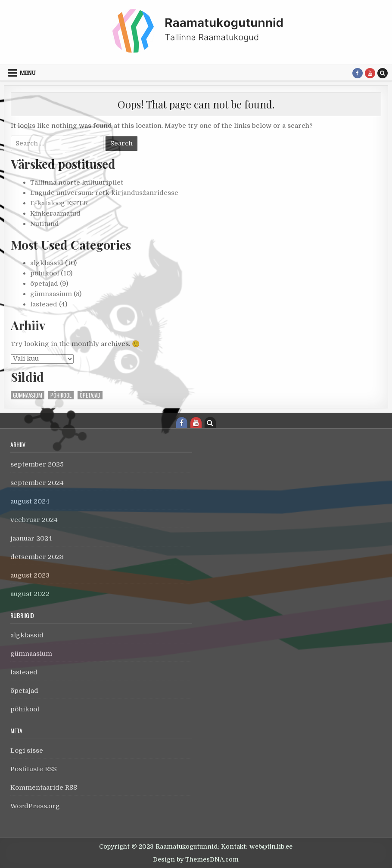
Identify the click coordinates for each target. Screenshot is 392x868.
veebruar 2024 (34, 520)
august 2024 (30, 501)
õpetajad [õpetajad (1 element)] (90, 395)
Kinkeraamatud (55, 213)
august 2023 (30, 575)
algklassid (47, 263)
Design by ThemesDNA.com (196, 859)
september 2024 (37, 483)
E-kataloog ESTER (59, 203)
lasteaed (44, 304)
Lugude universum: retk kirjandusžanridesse (104, 193)
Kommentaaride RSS (44, 788)
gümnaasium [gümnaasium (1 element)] (28, 395)
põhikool (45, 273)
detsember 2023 (37, 557)
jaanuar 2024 (31, 538)
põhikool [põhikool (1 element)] (61, 395)
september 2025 (37, 464)
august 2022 (30, 594)
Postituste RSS (34, 769)
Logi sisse (27, 751)
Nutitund (45, 224)
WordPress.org (35, 806)
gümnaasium (51, 294)
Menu (28, 73)
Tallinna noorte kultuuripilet (77, 182)
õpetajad (44, 284)
